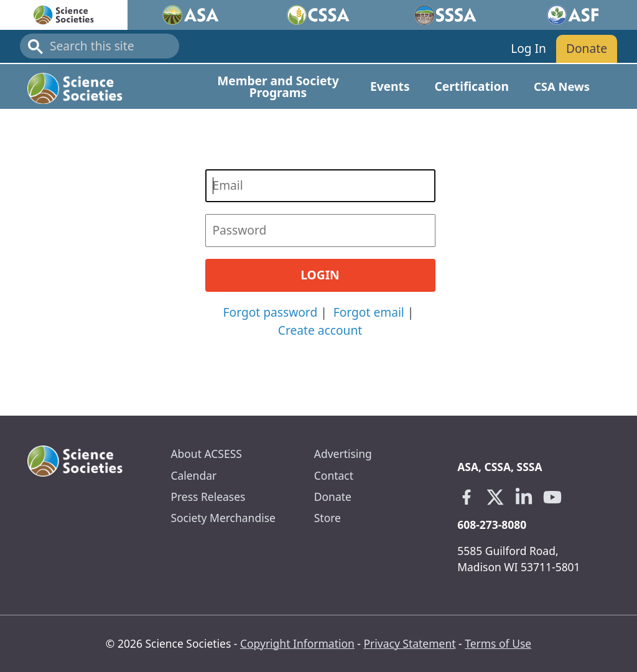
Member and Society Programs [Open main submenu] (278, 86)
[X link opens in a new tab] (495, 497)
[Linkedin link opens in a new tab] (524, 497)
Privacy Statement (410, 643)
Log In (528, 48)
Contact (334, 475)
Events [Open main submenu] (390, 86)
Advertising (343, 454)
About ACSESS (206, 454)
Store (328, 518)
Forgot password (271, 312)
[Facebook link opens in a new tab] (467, 497)
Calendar (193, 475)
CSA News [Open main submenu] (562, 86)
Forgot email (369, 312)
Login (320, 275)
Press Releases (208, 497)
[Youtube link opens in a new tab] (552, 497)
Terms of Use (498, 643)
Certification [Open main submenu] (472, 86)
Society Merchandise (223, 518)
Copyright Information (297, 643)
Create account (320, 330)
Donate (587, 48)
